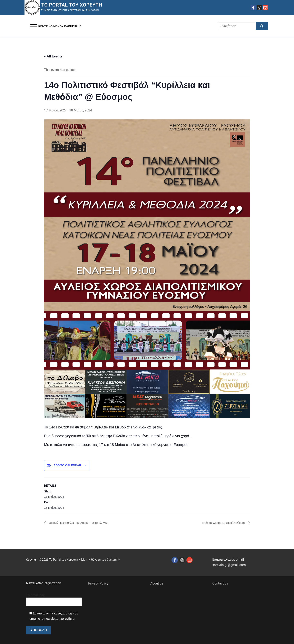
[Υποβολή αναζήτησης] (262, 26)
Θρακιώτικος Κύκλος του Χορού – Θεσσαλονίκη (83, 523)
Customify (113, 560)
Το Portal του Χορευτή (72, 5)
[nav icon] (56, 26)
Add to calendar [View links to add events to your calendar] (67, 465)
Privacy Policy (98, 583)
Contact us (220, 583)
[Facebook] (253, 8)
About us (157, 583)
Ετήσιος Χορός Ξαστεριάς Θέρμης (221, 523)
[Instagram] (259, 8)
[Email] (265, 8)
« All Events (53, 56)
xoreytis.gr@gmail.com (229, 565)
